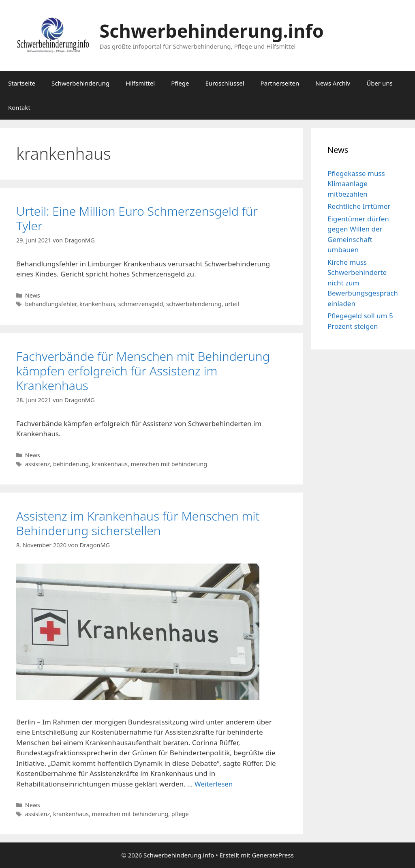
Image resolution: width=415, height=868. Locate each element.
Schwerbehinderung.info (212, 31)
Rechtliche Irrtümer (359, 206)
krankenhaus (97, 304)
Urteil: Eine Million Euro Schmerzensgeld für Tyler (137, 218)
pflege (180, 814)
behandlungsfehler (51, 304)
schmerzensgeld (141, 304)
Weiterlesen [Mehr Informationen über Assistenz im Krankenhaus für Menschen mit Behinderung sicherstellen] (214, 784)
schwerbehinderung (194, 304)
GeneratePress (273, 855)
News (33, 295)
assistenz (38, 464)
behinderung (71, 464)
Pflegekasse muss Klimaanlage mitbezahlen (356, 184)
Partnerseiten (280, 83)
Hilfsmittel (140, 83)
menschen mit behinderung (169, 464)
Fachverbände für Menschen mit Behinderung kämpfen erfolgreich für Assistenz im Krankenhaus (143, 371)
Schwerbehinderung (80, 83)
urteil (232, 304)
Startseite (22, 83)
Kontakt (19, 107)
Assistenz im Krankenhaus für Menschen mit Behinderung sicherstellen (138, 523)
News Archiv (333, 83)
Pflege (180, 83)
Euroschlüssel (225, 83)
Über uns (379, 83)
